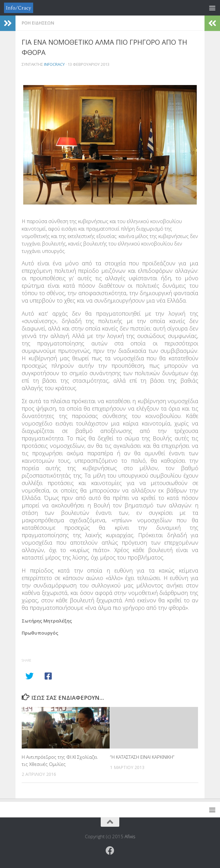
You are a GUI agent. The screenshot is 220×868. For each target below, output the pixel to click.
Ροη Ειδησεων (38, 23)
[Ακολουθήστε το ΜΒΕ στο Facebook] (110, 851)
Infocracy (54, 64)
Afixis (130, 836)
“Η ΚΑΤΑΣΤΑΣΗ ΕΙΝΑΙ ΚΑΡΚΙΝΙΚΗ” (142, 757)
